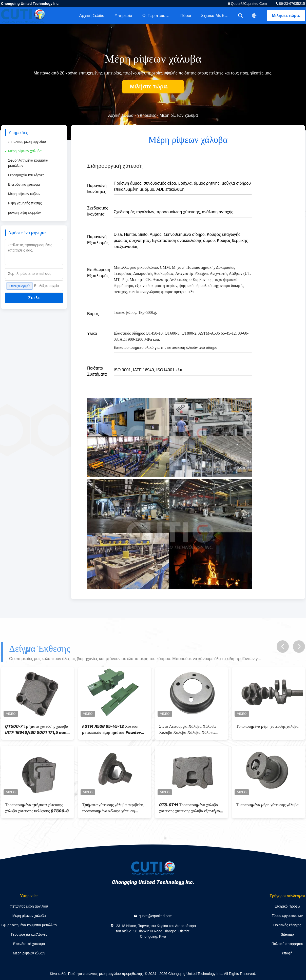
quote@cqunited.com (249, 4)
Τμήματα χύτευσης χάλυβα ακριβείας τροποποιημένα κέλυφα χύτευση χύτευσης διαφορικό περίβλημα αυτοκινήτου (113, 808)
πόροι (186, 16)
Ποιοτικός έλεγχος (287, 925)
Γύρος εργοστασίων (287, 916)
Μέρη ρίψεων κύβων (24, 194)
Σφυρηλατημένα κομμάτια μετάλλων (28, 163)
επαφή (287, 953)
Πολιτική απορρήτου (287, 944)
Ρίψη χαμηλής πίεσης (25, 203)
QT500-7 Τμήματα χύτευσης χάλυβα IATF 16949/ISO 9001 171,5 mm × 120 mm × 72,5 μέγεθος (37, 729)
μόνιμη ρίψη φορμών (24, 213)
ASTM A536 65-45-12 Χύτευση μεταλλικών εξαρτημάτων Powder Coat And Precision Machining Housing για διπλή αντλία (112, 729)
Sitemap (287, 934)
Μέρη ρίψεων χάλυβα (25, 151)
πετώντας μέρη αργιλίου (27, 142)
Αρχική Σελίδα (92, 16)
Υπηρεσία (123, 16)
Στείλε (34, 298)
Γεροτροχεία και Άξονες (26, 175)
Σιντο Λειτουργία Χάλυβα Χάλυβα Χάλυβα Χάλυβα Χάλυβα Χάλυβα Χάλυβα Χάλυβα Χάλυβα (187, 729)
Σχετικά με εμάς (216, 16)
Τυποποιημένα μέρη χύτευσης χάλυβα (267, 726)
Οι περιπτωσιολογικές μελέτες (159, 16)
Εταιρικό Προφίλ (287, 906)
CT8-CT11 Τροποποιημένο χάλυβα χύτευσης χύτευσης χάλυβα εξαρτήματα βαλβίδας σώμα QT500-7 (192, 808)
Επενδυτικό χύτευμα (24, 184)
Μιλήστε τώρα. (286, 16)
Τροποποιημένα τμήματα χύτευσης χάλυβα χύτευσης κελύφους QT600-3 (37, 808)
